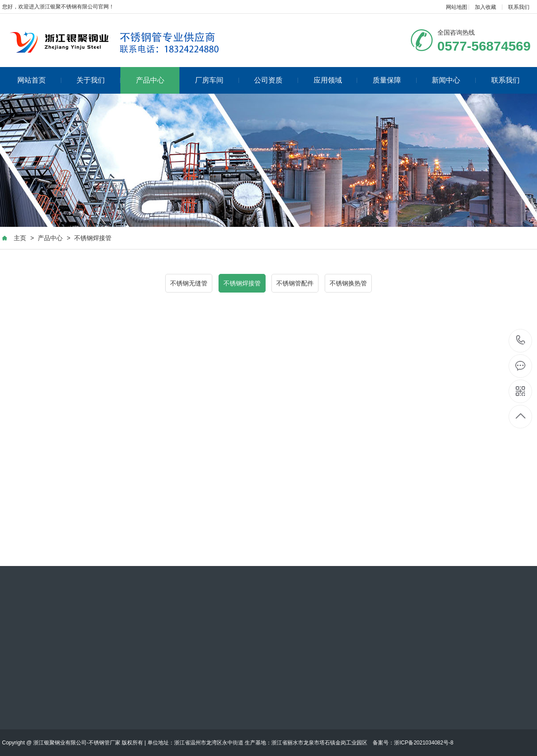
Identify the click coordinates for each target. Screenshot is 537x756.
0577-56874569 (521, 341)
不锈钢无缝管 (189, 283)
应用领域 (336, 80)
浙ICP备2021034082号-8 (424, 743)
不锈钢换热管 (348, 283)
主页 (20, 238)
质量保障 (395, 80)
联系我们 (519, 7)
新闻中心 (454, 80)
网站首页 (39, 80)
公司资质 (276, 80)
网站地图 (457, 7)
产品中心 (150, 80)
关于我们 (98, 80)
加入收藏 (485, 7)
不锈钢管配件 (295, 283)
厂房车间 (217, 80)
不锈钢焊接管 (93, 238)
